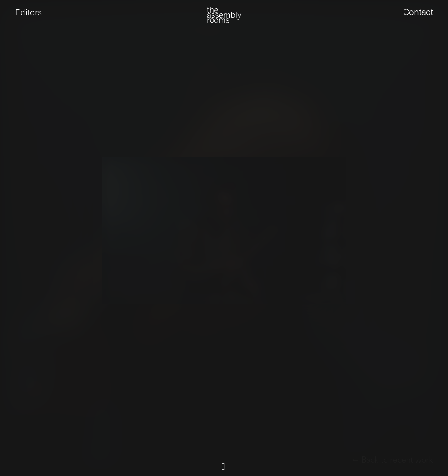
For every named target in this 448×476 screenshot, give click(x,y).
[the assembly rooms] (224, 21)
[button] (15, 21)
